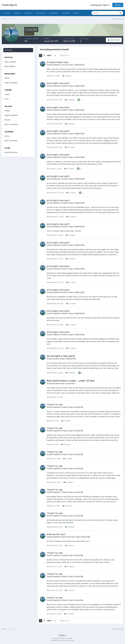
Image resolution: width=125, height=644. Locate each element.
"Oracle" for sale (55, 404)
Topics (7, 94)
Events (7, 136)
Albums (7, 120)
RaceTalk (71, 383)
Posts (7, 99)
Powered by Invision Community (62, 640)
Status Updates (10, 62)
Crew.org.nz (9, 5)
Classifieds (53, 13)
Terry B (64, 65)
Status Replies (10, 66)
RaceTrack (41, 13)
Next (49, 55)
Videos (7, 78)
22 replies (70, 100)
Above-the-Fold (68, 537)
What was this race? (56, 534)
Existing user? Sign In (100, 5)
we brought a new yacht (58, 83)
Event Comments (11, 141)
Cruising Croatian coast (57, 62)
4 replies (69, 545)
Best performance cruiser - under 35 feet (71, 381)
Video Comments (11, 83)
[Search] (105, 13)
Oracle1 (50, 65)
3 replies (67, 76)
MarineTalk (80, 65)
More (77, 13)
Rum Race (66, 13)
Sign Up (118, 5)
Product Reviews (11, 152)
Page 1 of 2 (65, 55)
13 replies (66, 421)
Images (7, 111)
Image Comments (11, 115)
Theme (63, 635)
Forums (7, 13)
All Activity (8, 50)
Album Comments (11, 124)
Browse (29, 13)
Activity (17, 13)
